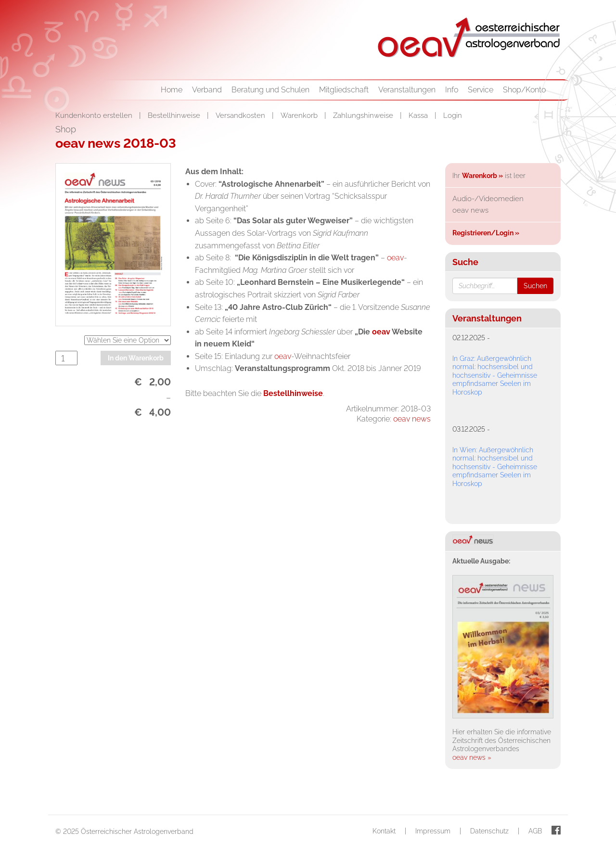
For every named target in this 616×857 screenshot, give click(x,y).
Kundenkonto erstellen (95, 115)
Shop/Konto (524, 90)
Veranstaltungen (407, 90)
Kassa (419, 115)
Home (172, 90)
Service (481, 90)
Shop (66, 129)
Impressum (433, 831)
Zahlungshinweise (364, 115)
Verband (207, 90)
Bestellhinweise (175, 115)
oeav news (412, 419)
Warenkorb (300, 115)
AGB (535, 831)
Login (453, 115)
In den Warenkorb (136, 358)
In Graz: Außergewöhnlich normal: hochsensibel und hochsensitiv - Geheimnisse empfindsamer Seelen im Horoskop (495, 375)
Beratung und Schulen (270, 90)
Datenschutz (489, 831)
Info (452, 90)
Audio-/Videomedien (488, 199)
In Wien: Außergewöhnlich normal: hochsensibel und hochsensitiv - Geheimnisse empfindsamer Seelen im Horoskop (495, 467)
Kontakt (384, 831)
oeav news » (472, 757)
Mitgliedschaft (344, 90)
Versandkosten (241, 115)
